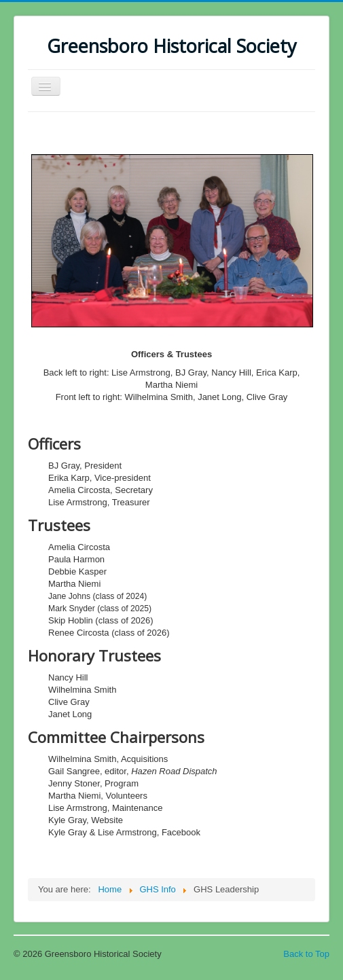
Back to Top (306, 954)
